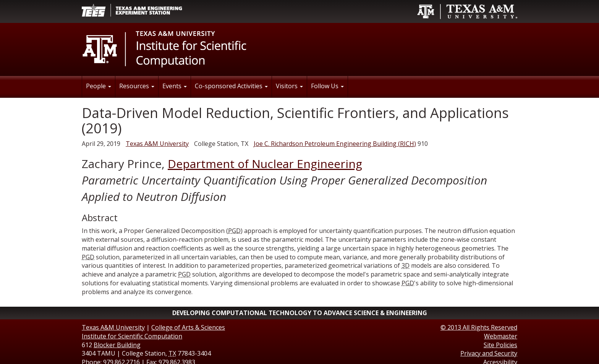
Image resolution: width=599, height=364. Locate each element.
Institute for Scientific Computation (132, 336)
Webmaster (501, 336)
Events (175, 86)
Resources (137, 86)
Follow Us (327, 86)
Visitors (289, 86)
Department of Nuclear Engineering (265, 164)
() (335, 144)
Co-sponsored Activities (231, 86)
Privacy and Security (489, 353)
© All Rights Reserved (479, 327)
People (99, 86)
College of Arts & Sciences (188, 327)
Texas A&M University (157, 144)
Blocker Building (117, 345)
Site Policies (500, 345)
